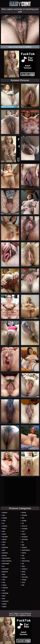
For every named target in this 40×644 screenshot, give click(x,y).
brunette (24, 515)
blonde (24, 513)
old (23, 564)
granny (4, 556)
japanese (5, 572)
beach (4, 534)
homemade (6, 564)
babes (4, 529)
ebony (24, 534)
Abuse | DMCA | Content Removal (20, 614)
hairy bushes (6, 558)
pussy (24, 574)
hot (3, 566)
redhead (5, 577)
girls (4, 550)
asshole (5, 526)
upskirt (4, 604)
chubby (24, 521)
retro (4, 580)
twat (4, 599)
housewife (5, 569)
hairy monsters (7, 561)
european (25, 537)
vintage (24, 580)
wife (23, 585)
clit (23, 523)
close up (24, 526)
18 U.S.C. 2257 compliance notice (20, 615)
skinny (4, 585)
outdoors (25, 569)
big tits (4, 539)
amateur (5, 513)
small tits (5, 588)
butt (23, 518)
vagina (4, 607)
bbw (4, 531)
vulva (23, 582)
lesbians (24, 547)
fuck (4, 545)
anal (4, 515)
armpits (5, 518)
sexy (4, 582)
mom (23, 558)
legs (23, 545)
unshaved (5, 601)
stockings (5, 593)
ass (3, 523)
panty (23, 572)
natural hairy (26, 561)
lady (4, 574)
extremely (25, 539)
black (4, 542)
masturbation (26, 550)
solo (4, 590)
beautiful (5, 537)
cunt (23, 531)
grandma (5, 553)
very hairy (25, 577)
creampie (25, 529)
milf (23, 556)
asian (4, 521)
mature (24, 553)
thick (4, 596)
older (23, 566)
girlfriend (5, 547)
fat (23, 542)
